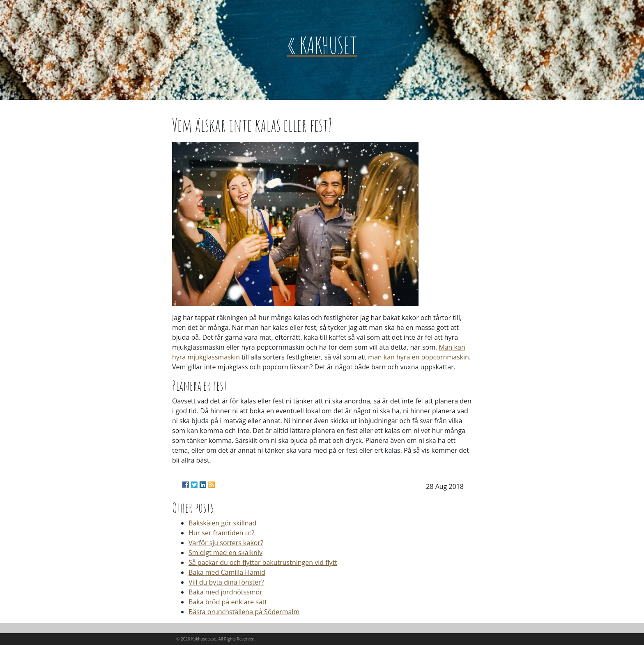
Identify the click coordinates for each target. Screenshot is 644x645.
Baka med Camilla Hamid (227, 572)
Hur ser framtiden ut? (221, 533)
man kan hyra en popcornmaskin (419, 357)
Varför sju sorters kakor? (226, 543)
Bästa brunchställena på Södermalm (244, 612)
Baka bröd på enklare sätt (228, 602)
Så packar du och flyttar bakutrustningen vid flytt (263, 562)
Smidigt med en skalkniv (225, 553)
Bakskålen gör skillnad (222, 523)
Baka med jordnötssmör (225, 592)
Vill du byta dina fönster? (226, 582)
